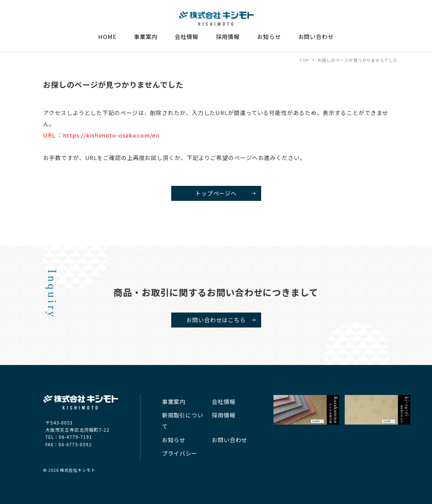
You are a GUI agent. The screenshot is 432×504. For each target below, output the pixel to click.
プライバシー (180, 453)
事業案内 (146, 37)
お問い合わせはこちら (216, 320)
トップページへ (216, 193)
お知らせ (269, 37)
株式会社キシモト (203, 26)
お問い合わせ (316, 37)
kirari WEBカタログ (378, 410)
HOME (107, 37)
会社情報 (187, 37)
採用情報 (228, 37)
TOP (304, 60)
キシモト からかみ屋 (306, 410)
